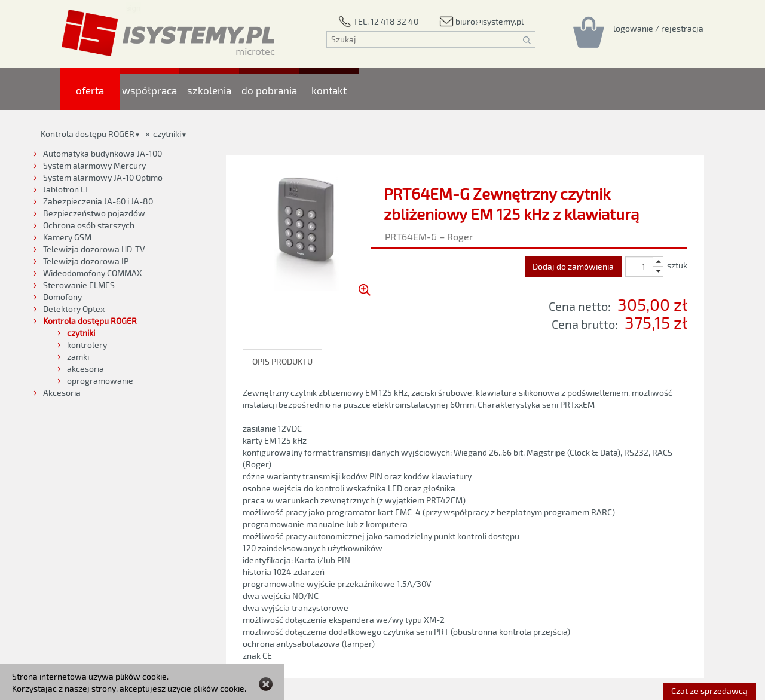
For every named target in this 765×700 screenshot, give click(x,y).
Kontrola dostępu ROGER (88, 134)
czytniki (167, 134)
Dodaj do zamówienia (573, 266)
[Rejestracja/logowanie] (658, 28)
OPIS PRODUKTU (282, 361)
